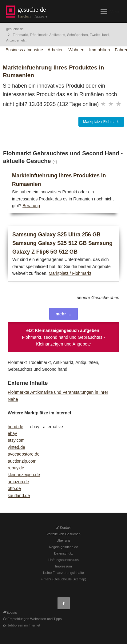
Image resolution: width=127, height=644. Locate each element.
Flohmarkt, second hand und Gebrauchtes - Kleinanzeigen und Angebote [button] (63, 337)
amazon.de (18, 482)
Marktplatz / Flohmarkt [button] (101, 122)
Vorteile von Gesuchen (63, 534)
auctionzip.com (22, 461)
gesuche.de (15, 29)
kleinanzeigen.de (24, 475)
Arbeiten (56, 50)
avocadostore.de (24, 454)
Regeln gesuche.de (63, 547)
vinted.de (16, 447)
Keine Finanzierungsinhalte (63, 573)
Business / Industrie (24, 50)
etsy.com (16, 440)
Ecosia (12, 612)
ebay (12, 433)
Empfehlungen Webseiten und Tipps (32, 619)
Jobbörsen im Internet (22, 625)
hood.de (16, 427)
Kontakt (63, 527)
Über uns (63, 540)
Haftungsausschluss (63, 560)
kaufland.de (19, 496)
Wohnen (76, 50)
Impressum (63, 566)
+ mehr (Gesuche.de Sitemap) (64, 579)
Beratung (31, 206)
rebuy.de (16, 468)
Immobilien (100, 50)
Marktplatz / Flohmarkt (70, 273)
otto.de (14, 488)
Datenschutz (63, 553)
